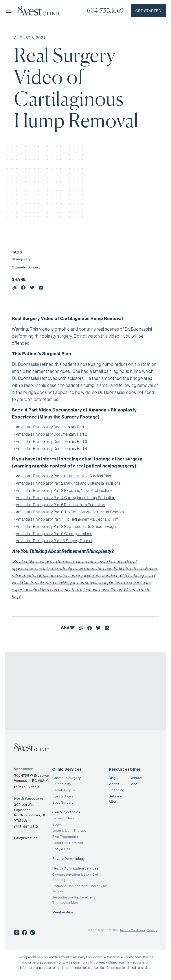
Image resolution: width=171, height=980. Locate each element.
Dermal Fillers (63, 818)
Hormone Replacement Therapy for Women (80, 889)
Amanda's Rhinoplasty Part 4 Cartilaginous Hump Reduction (65, 498)
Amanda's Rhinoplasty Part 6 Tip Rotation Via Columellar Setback (70, 512)
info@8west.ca (26, 838)
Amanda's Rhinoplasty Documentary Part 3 (51, 441)
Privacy (152, 930)
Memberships (63, 912)
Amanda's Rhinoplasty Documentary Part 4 (51, 448)
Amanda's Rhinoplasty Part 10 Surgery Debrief (54, 541)
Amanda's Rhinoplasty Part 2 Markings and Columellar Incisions (68, 483)
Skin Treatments (65, 837)
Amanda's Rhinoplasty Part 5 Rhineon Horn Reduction (60, 505)
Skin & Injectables (66, 812)
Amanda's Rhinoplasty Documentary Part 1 (51, 427)
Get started (148, 11)
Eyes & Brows (63, 796)
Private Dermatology (68, 859)
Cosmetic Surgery (26, 267)
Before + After (115, 799)
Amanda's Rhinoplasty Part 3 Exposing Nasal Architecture (64, 490)
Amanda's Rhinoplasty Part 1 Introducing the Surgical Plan (63, 476)
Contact (136, 778)
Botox (57, 824)
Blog (112, 778)
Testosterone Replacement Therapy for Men (74, 900)
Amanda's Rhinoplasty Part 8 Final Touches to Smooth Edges (67, 526)
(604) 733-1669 (27, 787)
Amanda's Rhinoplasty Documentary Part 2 (51, 434)
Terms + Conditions (132, 930)
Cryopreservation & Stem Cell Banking (75, 877)
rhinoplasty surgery (53, 336)
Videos (114, 784)
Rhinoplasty (21, 259)
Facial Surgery (64, 790)
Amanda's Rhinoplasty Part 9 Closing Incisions (54, 534)
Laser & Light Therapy (69, 831)
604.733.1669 (105, 11)
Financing (117, 790)
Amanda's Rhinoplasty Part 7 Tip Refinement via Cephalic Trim (67, 519)
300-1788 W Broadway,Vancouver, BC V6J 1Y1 (32, 778)
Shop (134, 784)
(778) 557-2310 (26, 827)
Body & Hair (61, 849)
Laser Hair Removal (68, 843)
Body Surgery (63, 802)
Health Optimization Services (75, 868)
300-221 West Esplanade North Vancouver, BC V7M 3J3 (30, 812)
